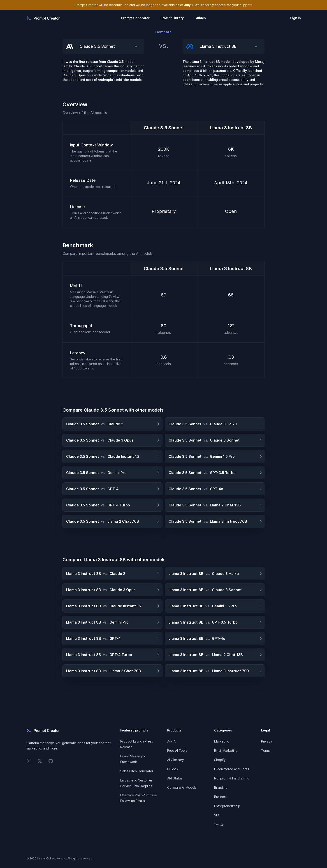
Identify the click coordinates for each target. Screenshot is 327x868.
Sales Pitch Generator (137, 771)
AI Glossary (176, 760)
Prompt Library (172, 18)
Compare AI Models (182, 787)
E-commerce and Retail (232, 769)
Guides (200, 18)
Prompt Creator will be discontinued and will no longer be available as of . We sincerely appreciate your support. (163, 5)
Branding (221, 787)
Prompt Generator (135, 18)
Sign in (296, 18)
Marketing (222, 741)
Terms (266, 751)
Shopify (220, 760)
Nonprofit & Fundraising (232, 778)
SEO (217, 815)
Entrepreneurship (227, 806)
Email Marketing (226, 751)
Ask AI (172, 741)
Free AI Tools (177, 751)
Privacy (267, 741)
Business (221, 797)
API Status (175, 778)
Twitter (219, 824)
